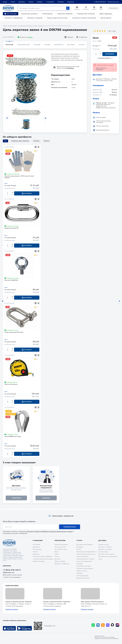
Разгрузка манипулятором (85, 568)
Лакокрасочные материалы (86, 14)
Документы (59, 45)
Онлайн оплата (113, 8)
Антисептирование (82, 576)
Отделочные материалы (65, 14)
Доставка (22, 2)
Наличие (37, 45)
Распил (79, 549)
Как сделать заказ (60, 547)
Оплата (31, 2)
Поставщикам (37, 549)
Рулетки (47, 141)
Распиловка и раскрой (84, 566)
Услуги (13, 2)
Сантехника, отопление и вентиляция (84, 18)
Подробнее (70, 68)
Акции (5, 2)
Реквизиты (36, 554)
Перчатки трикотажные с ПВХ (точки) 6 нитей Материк (19, 177)
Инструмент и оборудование (14, 18)
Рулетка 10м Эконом (11, 385)
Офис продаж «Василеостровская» (92, 602)
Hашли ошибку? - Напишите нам (61, 516)
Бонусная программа (61, 545)
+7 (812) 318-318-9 (100, 2)
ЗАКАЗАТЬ (46, 499)
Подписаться (70, 527)
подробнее (16, 499)
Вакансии (71, 2)
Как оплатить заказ (61, 549)
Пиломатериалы (47, 14)
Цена (6, 183)
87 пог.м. (30, 37)
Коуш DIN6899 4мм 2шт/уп (13, 437)
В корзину (110, 54)
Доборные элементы (83, 578)
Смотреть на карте (12, 609)
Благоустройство (106, 18)
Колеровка (80, 547)
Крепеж (35, 26)
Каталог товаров (13, 26)
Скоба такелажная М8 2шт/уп (14, 333)
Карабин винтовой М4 (11, 228)
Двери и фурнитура (106, 14)
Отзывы (47, 45)
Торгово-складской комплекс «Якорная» (19, 602)
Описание (9, 45)
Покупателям (60, 541)
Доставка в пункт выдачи (84, 545)
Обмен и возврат (60, 561)
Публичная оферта (39, 561)
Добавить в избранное (62, 564)
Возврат (40, 2)
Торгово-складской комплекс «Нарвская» (57, 602)
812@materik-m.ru (9, 573)
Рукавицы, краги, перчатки (20, 141)
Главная (5, 26)
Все (5, 141)
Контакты (61, 2)
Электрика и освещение (35, 18)
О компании (50, 2)
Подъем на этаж (82, 571)
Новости (35, 552)
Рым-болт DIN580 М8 (11, 280)
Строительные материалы (29, 14)
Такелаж (41, 26)
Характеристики (23, 45)
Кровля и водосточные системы (57, 18)
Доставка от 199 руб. (105, 547)
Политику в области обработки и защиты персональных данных (50, 532)
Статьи (57, 557)
